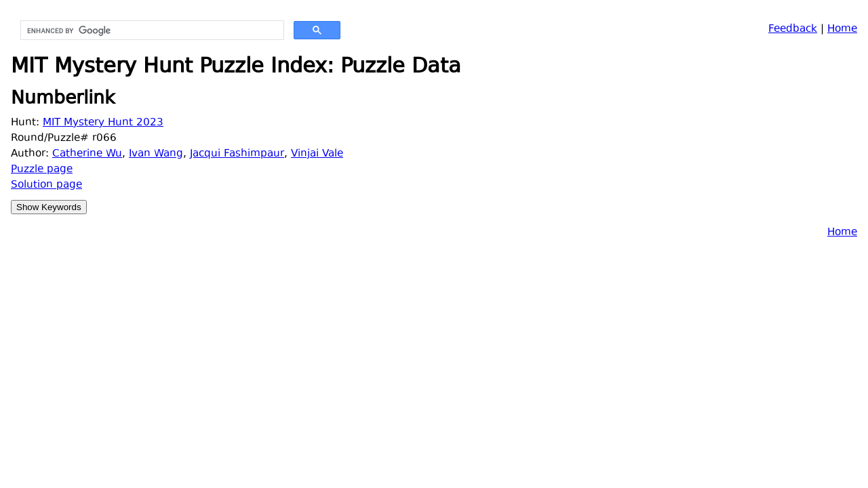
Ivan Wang (156, 154)
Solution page (46, 185)
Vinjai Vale (317, 154)
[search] (151, 30)
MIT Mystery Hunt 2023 (103, 123)
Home (842, 29)
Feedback (793, 29)
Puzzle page (42, 170)
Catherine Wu (87, 154)
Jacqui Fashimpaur (237, 154)
